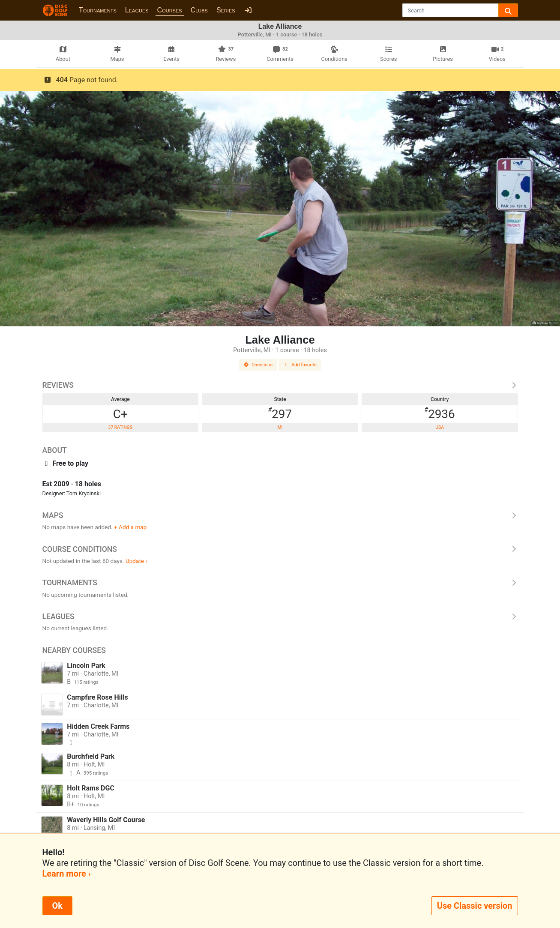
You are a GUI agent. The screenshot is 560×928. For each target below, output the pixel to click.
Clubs (199, 10)
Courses (170, 10)
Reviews (280, 385)
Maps (280, 515)
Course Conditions (280, 549)
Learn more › (67, 874)
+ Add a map (130, 527)
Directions (258, 365)
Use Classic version (475, 906)
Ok (57, 906)
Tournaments (98, 10)
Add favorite (300, 365)
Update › (136, 561)
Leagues (137, 10)
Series (226, 10)
